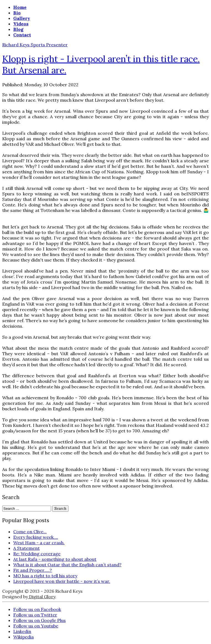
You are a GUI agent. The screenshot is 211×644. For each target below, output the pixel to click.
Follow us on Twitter (35, 615)
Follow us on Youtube (36, 626)
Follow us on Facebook (37, 609)
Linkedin (22, 631)
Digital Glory (42, 597)
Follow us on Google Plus (39, 620)
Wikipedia (23, 637)
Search (60, 509)
